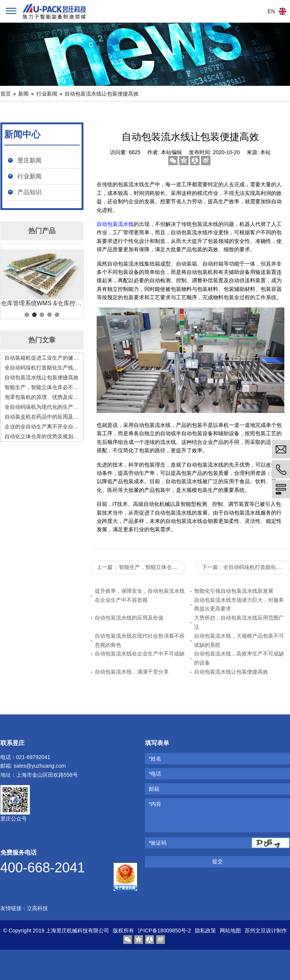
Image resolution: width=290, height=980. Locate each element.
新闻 (23, 94)
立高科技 (37, 908)
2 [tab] (34, 315)
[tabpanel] (42, 279)
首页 (6, 94)
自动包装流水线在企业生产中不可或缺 (140, 654)
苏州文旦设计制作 (266, 931)
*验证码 (158, 843)
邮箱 (154, 789)
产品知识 (29, 192)
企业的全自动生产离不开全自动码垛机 (42, 427)
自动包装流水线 (115, 224)
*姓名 (155, 759)
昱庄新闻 (29, 160)
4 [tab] (49, 315)
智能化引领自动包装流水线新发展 (234, 591)
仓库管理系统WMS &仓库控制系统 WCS (42, 303)
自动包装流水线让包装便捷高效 (102, 94)
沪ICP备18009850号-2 (164, 931)
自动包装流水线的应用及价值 (129, 618)
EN (271, 11)
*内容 (155, 804)
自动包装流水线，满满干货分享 (132, 672)
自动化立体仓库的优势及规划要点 (42, 436)
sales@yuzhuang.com (40, 766)
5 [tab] (57, 315)
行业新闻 (47, 94)
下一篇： (246, 567)
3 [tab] (42, 315)
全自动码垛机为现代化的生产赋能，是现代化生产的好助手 (42, 407)
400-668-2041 (43, 868)
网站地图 (230, 931)
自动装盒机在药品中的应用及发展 (42, 417)
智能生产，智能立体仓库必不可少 (42, 387)
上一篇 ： (141, 567)
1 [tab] (27, 315)
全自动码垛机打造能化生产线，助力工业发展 (42, 368)
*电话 (155, 774)
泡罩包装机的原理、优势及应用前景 (42, 397)
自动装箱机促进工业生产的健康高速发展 (42, 358)
